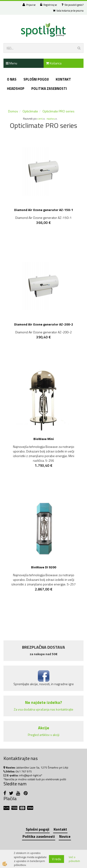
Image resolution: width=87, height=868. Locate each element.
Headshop (16, 89)
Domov (13, 111)
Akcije (44, 728)
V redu (56, 859)
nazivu (52, 119)
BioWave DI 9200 (44, 567)
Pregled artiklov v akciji (44, 735)
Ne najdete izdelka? (43, 702)
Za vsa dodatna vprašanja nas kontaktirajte (43, 709)
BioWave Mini (44, 439)
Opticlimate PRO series (58, 111)
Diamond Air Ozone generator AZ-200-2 (44, 324)
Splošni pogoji (36, 79)
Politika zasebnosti (49, 89)
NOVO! (46, 603)
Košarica (54, 63)
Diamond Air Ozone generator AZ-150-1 (44, 210)
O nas (12, 79)
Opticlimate (30, 111)
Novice (65, 836)
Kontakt (63, 79)
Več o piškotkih (74, 859)
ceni (41, 119)
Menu (11, 63)
